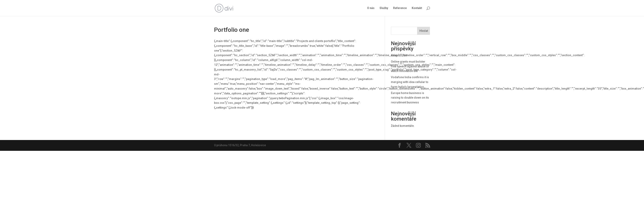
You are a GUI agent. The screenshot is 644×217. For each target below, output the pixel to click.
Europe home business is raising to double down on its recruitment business (410, 98)
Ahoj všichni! (399, 55)
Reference (400, 8)
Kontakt (417, 8)
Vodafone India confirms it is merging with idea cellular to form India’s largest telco (410, 82)
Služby (384, 8)
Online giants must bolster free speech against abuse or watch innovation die (410, 66)
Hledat (424, 31)
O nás (371, 8)
